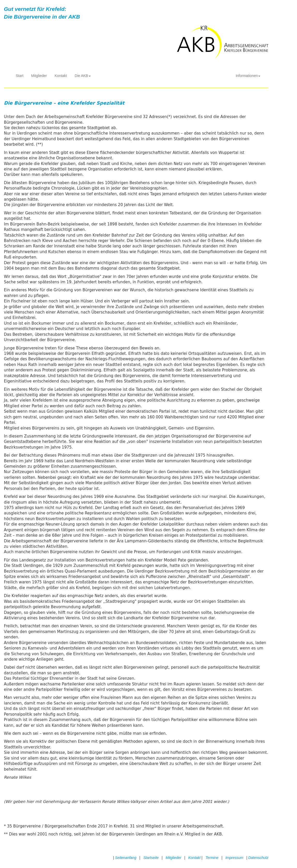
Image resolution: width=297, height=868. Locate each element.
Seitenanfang (126, 858)
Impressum (234, 858)
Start (20, 76)
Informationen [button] (248, 76)
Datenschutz (258, 858)
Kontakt (61, 76)
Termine (212, 858)
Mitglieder (39, 76)
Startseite (151, 858)
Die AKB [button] (83, 76)
